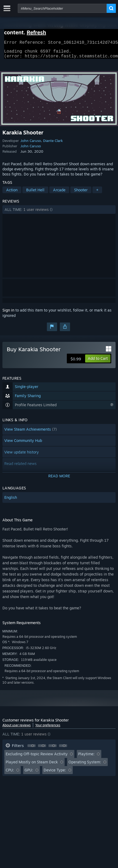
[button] (59, 213)
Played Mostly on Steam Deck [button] (32, 765)
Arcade (59, 193)
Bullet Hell (35, 193)
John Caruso (31, 144)
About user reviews (17, 728)
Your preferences (48, 728)
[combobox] (62, 8)
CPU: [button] (10, 773)
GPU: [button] (29, 773)
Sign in (8, 313)
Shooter (81, 193)
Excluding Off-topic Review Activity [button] (37, 757)
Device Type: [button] (55, 773)
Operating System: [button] (85, 765)
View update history (22, 455)
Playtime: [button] (86, 757)
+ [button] (97, 193)
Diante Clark (53, 144)
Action (12, 193)
